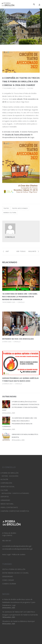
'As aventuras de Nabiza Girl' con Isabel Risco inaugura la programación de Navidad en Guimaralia (20, 297)
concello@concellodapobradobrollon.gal (17, 546)
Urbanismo (5, 500)
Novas (12, 33)
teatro (6, 208)
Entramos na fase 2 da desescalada (18, 339)
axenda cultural (10, 213)
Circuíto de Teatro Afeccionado (17, 135)
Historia (5, 476)
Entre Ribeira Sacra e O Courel (15, 573)
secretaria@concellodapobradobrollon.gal (17, 549)
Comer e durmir (9, 584)
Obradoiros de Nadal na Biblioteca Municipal (18, 621)
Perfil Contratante (9, 507)
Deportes (5, 497)
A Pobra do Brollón (9, 473)
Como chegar (8, 580)
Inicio (5, 33)
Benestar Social (8, 487)
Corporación (6, 483)
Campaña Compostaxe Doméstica (15, 511)
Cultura (30, 88)
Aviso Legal (6, 554)
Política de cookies (19, 554)
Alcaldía (4, 479)
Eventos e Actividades (21, 493)
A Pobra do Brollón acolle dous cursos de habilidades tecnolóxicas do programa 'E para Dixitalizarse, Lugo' (19, 602)
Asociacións (14, 476)
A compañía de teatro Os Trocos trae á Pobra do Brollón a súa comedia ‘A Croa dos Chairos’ (21, 81)
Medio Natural (7, 504)
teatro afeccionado (20, 208)
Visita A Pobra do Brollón (14, 569)
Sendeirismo (8, 576)
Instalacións (7, 493)
